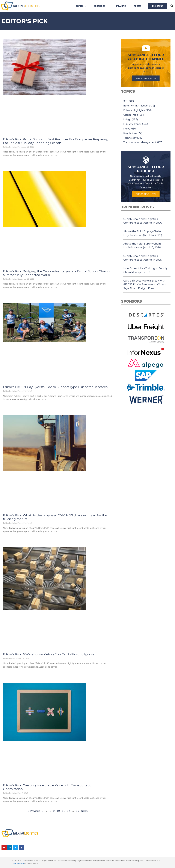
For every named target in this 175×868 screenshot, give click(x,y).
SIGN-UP (159, 6)
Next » (85, 811)
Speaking (121, 6)
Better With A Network (137, 106)
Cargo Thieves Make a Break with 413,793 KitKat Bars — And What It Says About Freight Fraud (145, 284)
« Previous (34, 811)
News (127, 129)
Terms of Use (18, 863)
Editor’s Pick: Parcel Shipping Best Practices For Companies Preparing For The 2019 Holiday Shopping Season (56, 141)
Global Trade (131, 115)
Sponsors (101, 6)
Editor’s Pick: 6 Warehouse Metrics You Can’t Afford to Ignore (49, 654)
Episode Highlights (134, 110)
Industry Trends (132, 124)
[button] (172, 6)
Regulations (130, 133)
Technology (130, 138)
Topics (81, 6)
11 (63, 811)
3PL (126, 101)
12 (68, 811)
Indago (127, 119)
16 (77, 811)
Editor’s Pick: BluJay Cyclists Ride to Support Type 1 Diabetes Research (55, 387)
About (139, 6)
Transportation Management (140, 142)
